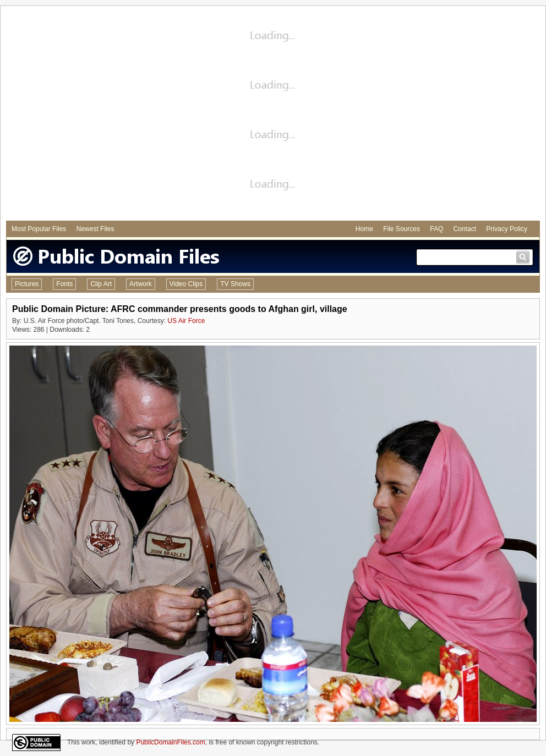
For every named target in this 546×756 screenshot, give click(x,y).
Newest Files (95, 229)
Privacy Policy (507, 229)
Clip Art (101, 284)
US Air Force (186, 321)
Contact (465, 229)
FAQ (436, 229)
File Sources (402, 229)
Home (364, 229)
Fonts (64, 284)
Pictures (27, 284)
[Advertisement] (103, 115)
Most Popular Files (39, 229)
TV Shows (235, 284)
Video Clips (186, 284)
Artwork (141, 284)
